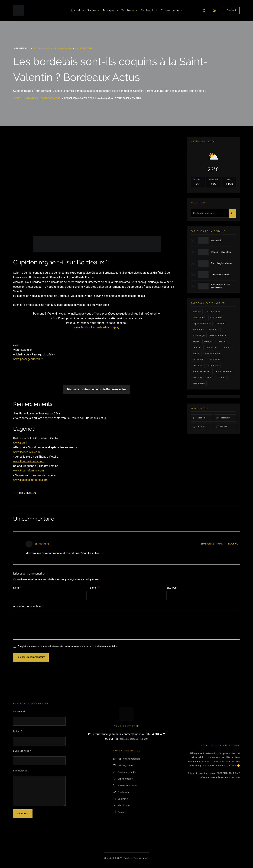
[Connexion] (214, 11)
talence (197, 347)
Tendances (121, 792)
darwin (196, 354)
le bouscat (211, 347)
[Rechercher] (204, 11)
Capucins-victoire (202, 324)
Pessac (222, 341)
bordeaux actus (43, 48)
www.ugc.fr (20, 443)
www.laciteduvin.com (27, 452)
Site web (172, 588)
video (69, 48)
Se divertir (149, 11)
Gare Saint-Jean (218, 336)
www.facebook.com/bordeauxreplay (97, 327)
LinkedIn (199, 427)
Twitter (222, 427)
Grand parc (198, 330)
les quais (198, 366)
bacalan (197, 312)
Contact (231, 10)
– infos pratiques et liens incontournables (219, 777)
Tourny (222, 377)
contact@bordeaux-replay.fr (134, 739)
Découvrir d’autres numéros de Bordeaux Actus (97, 389)
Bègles (196, 341)
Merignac (209, 341)
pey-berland (199, 383)
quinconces (214, 360)
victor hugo (199, 336)
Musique (110, 11)
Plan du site (121, 806)
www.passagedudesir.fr (28, 359)
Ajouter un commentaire (28, 606)
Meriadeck (198, 360)
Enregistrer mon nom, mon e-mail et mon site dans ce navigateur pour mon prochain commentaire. (67, 646)
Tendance (129, 11)
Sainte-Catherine (223, 372)
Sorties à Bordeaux (125, 786)
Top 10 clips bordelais (126, 759)
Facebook (199, 418)
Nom (17, 588)
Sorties (93, 11)
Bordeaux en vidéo (125, 772)
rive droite (213, 366)
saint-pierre (216, 318)
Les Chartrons (213, 312)
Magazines (59, 48)
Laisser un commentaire (31, 657)
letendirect (42, 544)
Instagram (223, 418)
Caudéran (220, 324)
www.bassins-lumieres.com (30, 480)
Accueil (77, 11)
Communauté (171, 11)
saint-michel (199, 318)
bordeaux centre (201, 372)
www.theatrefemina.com (29, 471)
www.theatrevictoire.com (29, 461)
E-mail (95, 588)
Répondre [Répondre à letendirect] (233, 544)
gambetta (214, 330)
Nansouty (197, 377)
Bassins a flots (213, 354)
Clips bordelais (123, 779)
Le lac (210, 377)
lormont (226, 347)
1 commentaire (84, 48)
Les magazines (123, 765)
